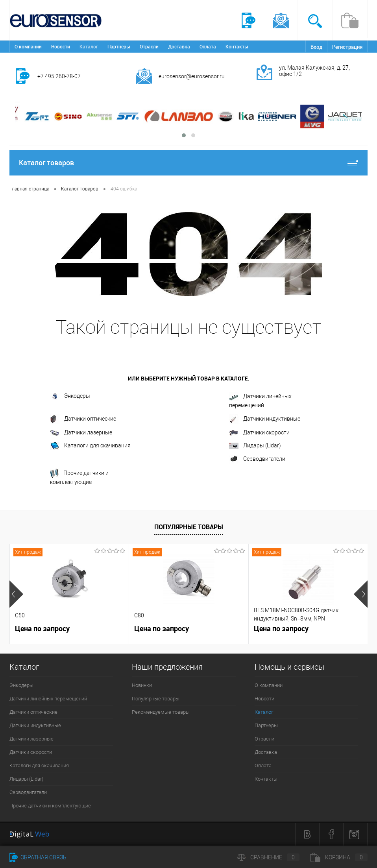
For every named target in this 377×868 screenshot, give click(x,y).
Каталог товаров (188, 163)
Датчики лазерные (81, 433)
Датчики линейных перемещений (260, 400)
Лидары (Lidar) (255, 446)
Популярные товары (189, 527)
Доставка (179, 46)
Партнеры (119, 46)
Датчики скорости (259, 433)
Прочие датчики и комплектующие (79, 477)
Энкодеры (70, 396)
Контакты (237, 46)
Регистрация (347, 47)
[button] (184, 135)
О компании (28, 46)
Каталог (89, 46)
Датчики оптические (83, 419)
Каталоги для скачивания (90, 446)
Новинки (142, 685)
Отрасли (149, 46)
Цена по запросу (42, 629)
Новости (61, 46)
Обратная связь (38, 857)
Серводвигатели (257, 459)
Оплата (208, 46)
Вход (316, 47)
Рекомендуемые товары (161, 712)
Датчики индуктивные (265, 419)
